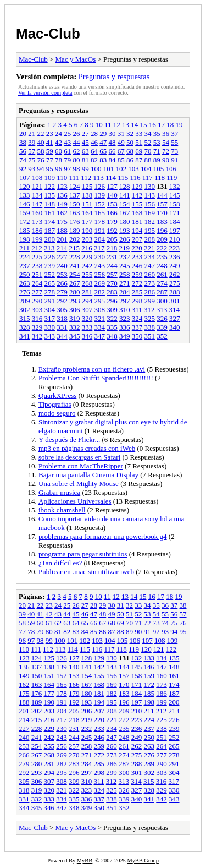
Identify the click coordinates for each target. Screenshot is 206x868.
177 (87, 222)
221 (149, 248)
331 (62, 327)
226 (50, 257)
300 (162, 301)
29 (103, 133)
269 (100, 283)
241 (75, 266)
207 (137, 239)
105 (159, 169)
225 (37, 257)
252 (50, 274)
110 (62, 178)
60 (59, 151)
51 (139, 142)
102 (121, 169)
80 (77, 160)
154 (125, 204)
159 (25, 213)
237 (25, 266)
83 (103, 160)
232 (125, 257)
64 (94, 151)
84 (112, 160)
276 (25, 292)
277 (37, 292)
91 (174, 160)
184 (175, 222)
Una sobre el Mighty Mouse (79, 484)
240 (62, 266)
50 (130, 142)
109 (50, 178)
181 (137, 222)
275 (175, 283)
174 (50, 222)
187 (50, 230)
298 (137, 301)
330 (50, 327)
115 (123, 178)
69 (139, 151)
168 (137, 213)
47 (103, 142)
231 (112, 257)
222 (162, 248)
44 (77, 142)
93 (32, 169)
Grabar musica (59, 492)
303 (37, 310)
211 (24, 248)
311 (137, 310)
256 (100, 274)
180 (125, 222)
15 (143, 125)
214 (62, 248)
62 (77, 151)
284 (125, 292)
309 (112, 310)
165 (100, 213)
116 (135, 178)
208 (150, 239)
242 (87, 266)
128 (125, 186)
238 (37, 266)
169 (150, 213)
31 (121, 133)
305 (62, 310)
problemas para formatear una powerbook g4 (103, 536)
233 (137, 257)
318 (62, 318)
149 (62, 204)
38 (23, 142)
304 (50, 310)
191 (100, 230)
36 (166, 133)
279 (62, 292)
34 (148, 133)
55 (174, 142)
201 (62, 239)
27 (85, 133)
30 (112, 133)
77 (50, 160)
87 (139, 160)
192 (112, 230)
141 (125, 195)
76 (41, 160)
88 (148, 160)
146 (25, 204)
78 (59, 160)
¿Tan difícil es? (60, 563)
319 (75, 318)
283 (112, 292)
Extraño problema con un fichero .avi (92, 369)
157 (162, 204)
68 (130, 151)
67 (121, 151)
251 (37, 274)
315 (25, 318)
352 (162, 336)
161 (50, 213)
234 (150, 257)
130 (150, 186)
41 (50, 142)
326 (162, 318)
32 (130, 133)
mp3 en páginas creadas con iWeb (87, 448)
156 (150, 204)
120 (25, 186)
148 (50, 204)
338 (150, 327)
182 (150, 222)
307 (87, 310)
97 (67, 169)
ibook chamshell (62, 510)
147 (37, 204)
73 (174, 151)
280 (75, 292)
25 (67, 133)
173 (37, 222)
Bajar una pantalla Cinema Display (88, 475)
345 (75, 336)
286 (150, 292)
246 (137, 266)
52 (148, 142)
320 (87, 318)
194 (137, 230)
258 (125, 274)
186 (37, 230)
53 (157, 142)
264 (37, 283)
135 (50, 195)
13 (126, 125)
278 (50, 292)
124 (75, 186)
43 (67, 142)
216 (87, 248)
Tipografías (55, 404)
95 (50, 169)
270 (112, 283)
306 (75, 310)
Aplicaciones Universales (75, 501)
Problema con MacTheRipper (81, 466)
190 (87, 230)
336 (125, 327)
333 (87, 327)
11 (108, 125)
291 (50, 301)
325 (150, 318)
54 (166, 142)
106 (171, 169)
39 (32, 142)
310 (125, 310)
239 (50, 266)
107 (25, 178)
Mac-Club (48, 34)
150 (75, 204)
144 (162, 195)
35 (157, 133)
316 (37, 318)
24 (59, 133)
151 (87, 204)
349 (125, 336)
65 (103, 151)
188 (62, 230)
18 (170, 125)
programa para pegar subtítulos (83, 554)
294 (87, 301)
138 (87, 195)
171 (175, 213)
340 (175, 327)
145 (175, 195)
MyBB (85, 861)
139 (100, 195)
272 (137, 283)
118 (160, 178)
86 (130, 160)
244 (112, 266)
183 (162, 222)
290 (37, 301)
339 (162, 327)
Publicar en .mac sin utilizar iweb (86, 572)
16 (152, 125)
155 (137, 204)
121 (37, 186)
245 (125, 266)
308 (100, 310)
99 (85, 169)
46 (94, 142)
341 (25, 336)
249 (175, 266)
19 (179, 125)
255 (87, 274)
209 (162, 239)
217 (99, 248)
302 (25, 310)
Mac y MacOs (76, 59)
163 (75, 213)
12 (117, 125)
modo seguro (57, 413)
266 (62, 283)
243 (100, 266)
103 (133, 169)
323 (125, 318)
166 (112, 213)
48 (112, 142)
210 (175, 239)
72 (166, 151)
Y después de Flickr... (69, 440)
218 (112, 248)
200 (50, 239)
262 (175, 274)
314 (175, 310)
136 (62, 195)
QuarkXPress (57, 395)
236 (175, 257)
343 (50, 336)
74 (23, 160)
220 (137, 248)
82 (94, 160)
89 (157, 160)
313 (162, 310)
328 (25, 327)
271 (125, 283)
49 (121, 142)
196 (162, 230)
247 (150, 266)
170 (162, 213)
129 (137, 186)
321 (100, 318)
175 (62, 222)
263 (25, 283)
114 (111, 178)
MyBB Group (143, 861)
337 (137, 327)
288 (175, 292)
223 (175, 248)
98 (77, 169)
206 (125, 239)
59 (50, 151)
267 (75, 283)
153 (112, 204)
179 (112, 222)
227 (62, 257)
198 (25, 239)
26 (77, 133)
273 (150, 283)
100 (96, 169)
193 (125, 230)
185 (25, 230)
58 (41, 151)
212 (37, 248)
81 (85, 160)
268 (87, 283)
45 (85, 142)
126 (100, 186)
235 (162, 257)
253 (62, 274)
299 (150, 301)
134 (37, 195)
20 (23, 133)
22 (41, 133)
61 (67, 151)
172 (25, 222)
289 (25, 301)
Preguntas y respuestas (114, 77)
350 (137, 336)
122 (50, 186)
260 (150, 274)
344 (62, 336)
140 (112, 195)
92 (23, 169)
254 (75, 274)
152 (100, 204)
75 (32, 160)
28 (94, 133)
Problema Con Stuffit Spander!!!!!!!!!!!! (96, 378)
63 (85, 151)
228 (75, 257)
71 (157, 151)
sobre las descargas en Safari (79, 457)
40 (41, 142)
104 (146, 169)
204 (100, 239)
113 (99, 178)
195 (150, 230)
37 (174, 133)
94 (41, 169)
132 (175, 186)
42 (59, 142)
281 (87, 292)
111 (74, 178)
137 (75, 195)
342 (37, 336)
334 (100, 327)
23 (50, 133)
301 (175, 301)
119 (172, 178)
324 (137, 318)
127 (112, 186)
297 (125, 301)
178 (100, 222)
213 (49, 248)
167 (125, 213)
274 (162, 283)
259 (137, 274)
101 (109, 169)
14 (134, 125)
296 (112, 301)
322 (112, 318)
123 (62, 186)
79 (67, 160)
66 (112, 151)
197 (175, 230)
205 (112, 239)
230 (100, 257)
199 (37, 239)
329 (37, 327)
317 (50, 318)
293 (75, 301)
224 (25, 257)
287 (162, 292)
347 (100, 336)
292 (62, 301)
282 (100, 292)
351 (150, 336)
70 (148, 151)
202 (75, 239)
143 (150, 195)
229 (87, 257)
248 (162, 266)
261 (162, 274)
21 (32, 133)
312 (149, 310)
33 (139, 133)
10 (99, 125)
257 (112, 274)
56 (23, 151)
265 (50, 283)
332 (75, 327)
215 (75, 248)
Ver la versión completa (45, 93)
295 (100, 301)
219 (125, 248)
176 (75, 222)
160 (37, 213)
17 (161, 125)
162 (62, 213)
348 (112, 336)
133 (25, 195)
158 (175, 204)
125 (87, 186)
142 (137, 195)
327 (175, 318)
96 (59, 169)
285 (137, 292)
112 (86, 178)
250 (25, 274)
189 (75, 230)
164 (87, 213)
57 (32, 151)
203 (87, 239)
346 (87, 336)
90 (166, 160)
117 (147, 178)
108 (37, 178)
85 (121, 160)
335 (112, 327)
